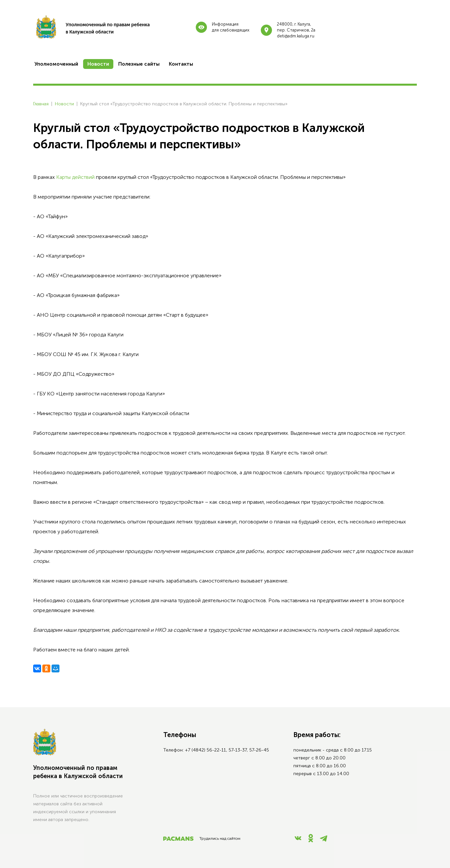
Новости (64, 104)
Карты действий (75, 177)
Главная (41, 104)
